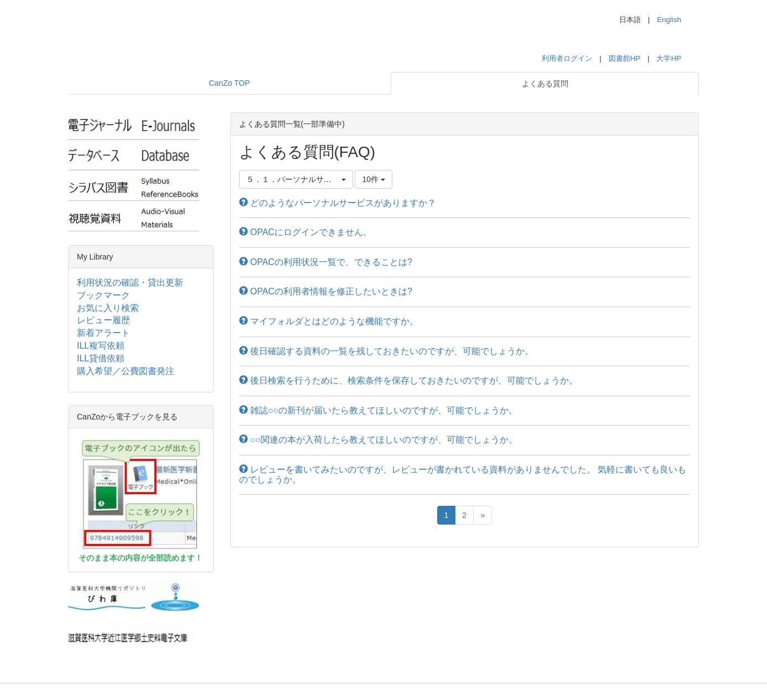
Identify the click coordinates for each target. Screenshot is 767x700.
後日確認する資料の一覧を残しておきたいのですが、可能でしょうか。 (386, 351)
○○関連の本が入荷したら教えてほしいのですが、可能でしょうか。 (379, 440)
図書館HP (625, 58)
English (669, 20)
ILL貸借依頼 (101, 358)
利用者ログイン (567, 58)
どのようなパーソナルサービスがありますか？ (338, 203)
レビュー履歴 (103, 320)
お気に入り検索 (108, 308)
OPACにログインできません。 (306, 232)
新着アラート (103, 333)
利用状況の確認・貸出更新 (130, 282)
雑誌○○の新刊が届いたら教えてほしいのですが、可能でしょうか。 (379, 410)
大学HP (669, 58)
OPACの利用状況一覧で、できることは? (326, 262)
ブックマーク (103, 295)
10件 (373, 179)
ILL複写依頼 (101, 346)
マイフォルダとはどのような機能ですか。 (329, 321)
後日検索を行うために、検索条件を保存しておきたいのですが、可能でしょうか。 (408, 380)
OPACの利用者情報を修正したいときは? (326, 291)
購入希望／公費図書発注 (126, 371)
